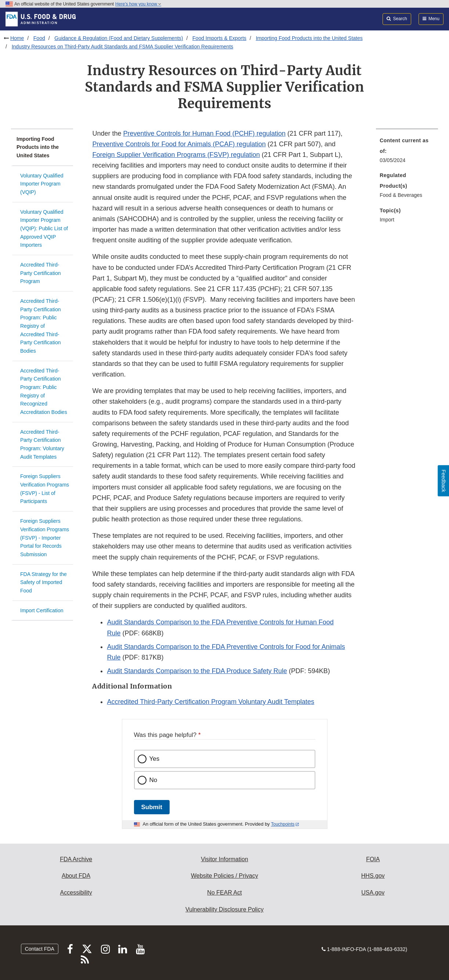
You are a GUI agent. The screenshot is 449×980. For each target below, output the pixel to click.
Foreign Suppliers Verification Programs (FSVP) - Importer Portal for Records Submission (45, 538)
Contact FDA (40, 949)
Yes (155, 759)
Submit (152, 807)
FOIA (373, 859)
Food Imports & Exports (219, 38)
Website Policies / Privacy (224, 876)
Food (39, 38)
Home (17, 38)
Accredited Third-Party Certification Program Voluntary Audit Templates (211, 702)
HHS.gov (373, 876)
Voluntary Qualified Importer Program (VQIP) (42, 184)
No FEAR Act (224, 893)
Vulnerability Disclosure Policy (224, 909)
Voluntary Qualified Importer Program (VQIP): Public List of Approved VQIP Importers (44, 229)
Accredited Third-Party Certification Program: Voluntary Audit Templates (42, 444)
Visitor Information (224, 859)
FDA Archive (76, 859)
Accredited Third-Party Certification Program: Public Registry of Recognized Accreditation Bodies (44, 391)
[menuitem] (407, 153)
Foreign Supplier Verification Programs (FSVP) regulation (176, 155)
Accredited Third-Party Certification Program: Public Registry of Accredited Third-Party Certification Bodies (40, 326)
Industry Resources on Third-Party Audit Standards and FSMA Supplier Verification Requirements (123, 47)
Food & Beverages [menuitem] (401, 195)
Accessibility (76, 893)
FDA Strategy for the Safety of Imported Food (44, 582)
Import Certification (42, 610)
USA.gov (373, 893)
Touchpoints (283, 824)
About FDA (76, 876)
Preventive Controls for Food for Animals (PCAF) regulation (179, 144)
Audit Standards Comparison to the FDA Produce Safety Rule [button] (197, 671)
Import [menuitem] (387, 220)
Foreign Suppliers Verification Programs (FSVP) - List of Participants (45, 489)
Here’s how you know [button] (138, 4)
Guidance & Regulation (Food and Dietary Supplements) (119, 38)
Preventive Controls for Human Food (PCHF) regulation (204, 133)
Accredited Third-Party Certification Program (40, 273)
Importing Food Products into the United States (309, 38)
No (153, 780)
